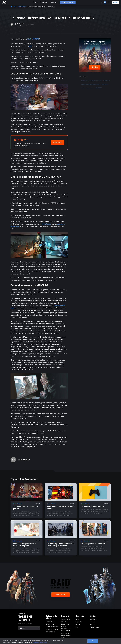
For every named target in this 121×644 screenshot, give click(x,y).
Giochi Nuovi (50, 624)
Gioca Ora (57, 143)
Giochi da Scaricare (52, 627)
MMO (29, 39)
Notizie (78, 624)
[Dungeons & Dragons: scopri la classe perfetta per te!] (27, 538)
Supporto (79, 622)
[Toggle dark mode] (104, 2)
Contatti (93, 624)
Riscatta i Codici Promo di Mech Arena (66, 636)
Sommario (84, 77)
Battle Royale (46, 224)
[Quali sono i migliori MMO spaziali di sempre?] (61, 501)
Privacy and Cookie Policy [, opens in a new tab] (40, 642)
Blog (15, 7)
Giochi (35, 2)
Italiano (23, 628)
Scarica (95, 67)
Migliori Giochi (51, 632)
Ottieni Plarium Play (68, 2)
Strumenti (54, 2)
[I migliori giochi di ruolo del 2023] (95, 538)
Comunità (44, 2)
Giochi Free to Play (52, 629)
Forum (78, 619)
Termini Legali (95, 627)
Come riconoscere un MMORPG (92, 88)
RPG (30, 46)
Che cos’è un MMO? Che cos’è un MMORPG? (95, 81)
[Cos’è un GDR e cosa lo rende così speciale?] (27, 501)
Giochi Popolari (51, 621)
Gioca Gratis (61, 595)
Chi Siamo (94, 619)
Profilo (115, 2)
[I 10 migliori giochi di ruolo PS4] (95, 501)
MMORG (36, 39)
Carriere (93, 622)
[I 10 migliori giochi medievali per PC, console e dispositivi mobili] (61, 538)
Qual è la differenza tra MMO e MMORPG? (95, 84)
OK (93, 641)
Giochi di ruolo (22, 7)
